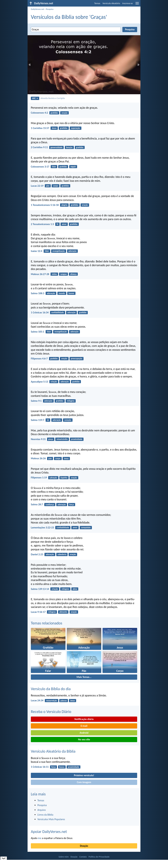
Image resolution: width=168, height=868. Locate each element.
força (72, 505)
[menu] (137, 5)
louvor (71, 293)
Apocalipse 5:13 (39, 382)
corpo (56, 186)
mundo (62, 293)
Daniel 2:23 (37, 554)
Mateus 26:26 (38, 458)
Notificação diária (84, 719)
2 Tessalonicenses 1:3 (42, 224)
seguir (73, 167)
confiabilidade (57, 312)
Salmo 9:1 (36, 401)
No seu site (84, 739)
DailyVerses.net (37, 9)
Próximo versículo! (84, 775)
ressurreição (52, 701)
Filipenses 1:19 (39, 478)
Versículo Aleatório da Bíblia (53, 751)
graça (51, 439)
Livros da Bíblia (45, 815)
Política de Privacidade (99, 857)
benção (69, 147)
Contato (83, 857)
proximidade (77, 439)
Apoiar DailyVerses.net (49, 832)
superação (76, 128)
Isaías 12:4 (37, 251)
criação (54, 382)
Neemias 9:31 (38, 439)
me (40, 838)
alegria (64, 205)
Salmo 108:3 (37, 293)
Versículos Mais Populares (51, 819)
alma (75, 589)
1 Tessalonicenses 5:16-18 (45, 205)
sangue (63, 274)
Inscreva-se (128, 3)
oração (65, 113)
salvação (53, 478)
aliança (73, 274)
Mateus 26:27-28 (40, 274)
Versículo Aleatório (111, 3)
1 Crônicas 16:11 (40, 767)
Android (84, 733)
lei (48, 420)
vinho (54, 274)
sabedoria (62, 554)
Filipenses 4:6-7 (39, 359)
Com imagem (84, 782)
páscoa (64, 701)
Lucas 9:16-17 (38, 612)
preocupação (77, 359)
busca (62, 767)
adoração (73, 251)
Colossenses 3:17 (40, 167)
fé (57, 224)
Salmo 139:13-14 (40, 589)
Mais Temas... (84, 677)
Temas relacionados (47, 623)
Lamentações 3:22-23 (42, 528)
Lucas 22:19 (37, 186)
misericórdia (62, 439)
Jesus (54, 128)
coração (68, 420)
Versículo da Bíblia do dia (51, 689)
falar (54, 167)
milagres (71, 401)
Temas (97, 3)
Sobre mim (64, 857)
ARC (35, 98)
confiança (50, 505)
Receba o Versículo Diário (51, 712)
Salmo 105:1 (37, 332)
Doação (84, 846)
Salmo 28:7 (37, 504)
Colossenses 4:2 (39, 113)
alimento (63, 612)
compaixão (86, 528)
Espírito (64, 478)
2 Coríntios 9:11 (39, 147)
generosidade (57, 147)
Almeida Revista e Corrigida (53, 98)
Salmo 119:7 (37, 420)
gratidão (54, 113)
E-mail (84, 726)
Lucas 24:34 (37, 700)
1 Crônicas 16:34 (40, 312)
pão (48, 186)
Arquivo (42, 810)
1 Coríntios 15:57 (40, 128)
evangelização (59, 251)
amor (64, 224)
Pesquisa (50, 9)
